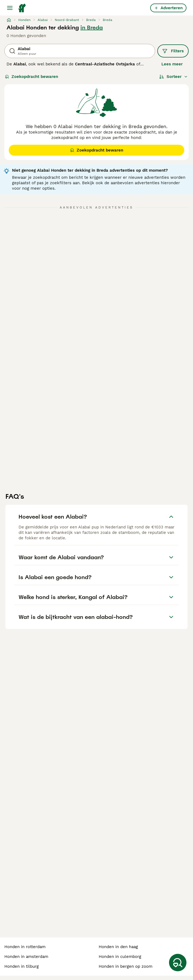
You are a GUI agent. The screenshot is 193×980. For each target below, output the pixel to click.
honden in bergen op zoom (126, 966)
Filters (173, 51)
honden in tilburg (22, 966)
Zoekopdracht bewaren (31, 77)
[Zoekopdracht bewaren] (178, 963)
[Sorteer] (174, 77)
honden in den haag (118, 947)
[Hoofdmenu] (10, 8)
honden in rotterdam (25, 947)
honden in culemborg (120, 957)
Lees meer (172, 64)
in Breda (92, 28)
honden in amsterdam (26, 957)
